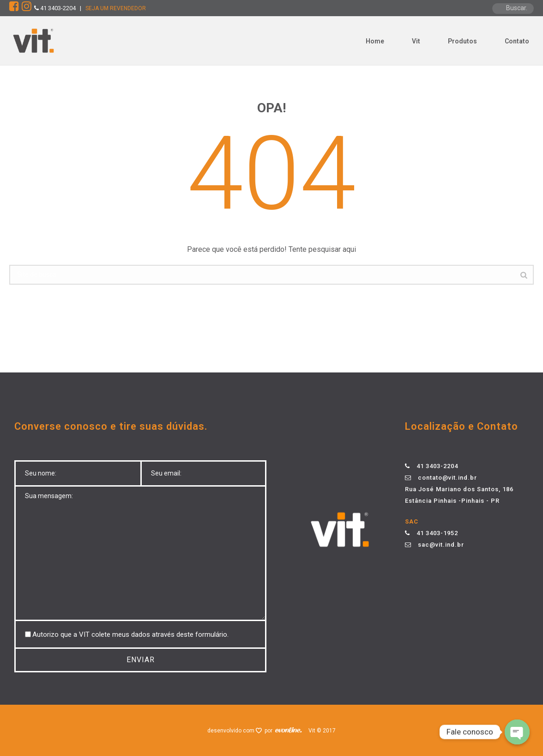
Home (375, 41)
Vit (416, 41)
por (270, 731)
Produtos (462, 41)
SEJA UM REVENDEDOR (116, 8)
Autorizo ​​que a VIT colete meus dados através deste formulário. (130, 634)
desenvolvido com (232, 731)
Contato (517, 41)
